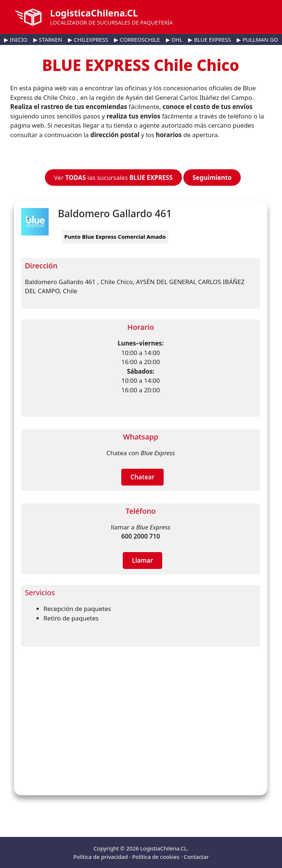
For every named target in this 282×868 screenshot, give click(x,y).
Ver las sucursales (113, 178)
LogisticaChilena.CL (94, 13)
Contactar (196, 857)
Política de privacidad (100, 857)
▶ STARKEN (48, 39)
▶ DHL (174, 39)
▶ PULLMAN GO (257, 39)
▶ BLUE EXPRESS (209, 39)
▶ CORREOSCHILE (137, 39)
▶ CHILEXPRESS (88, 39)
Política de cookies (156, 857)
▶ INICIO (16, 39)
